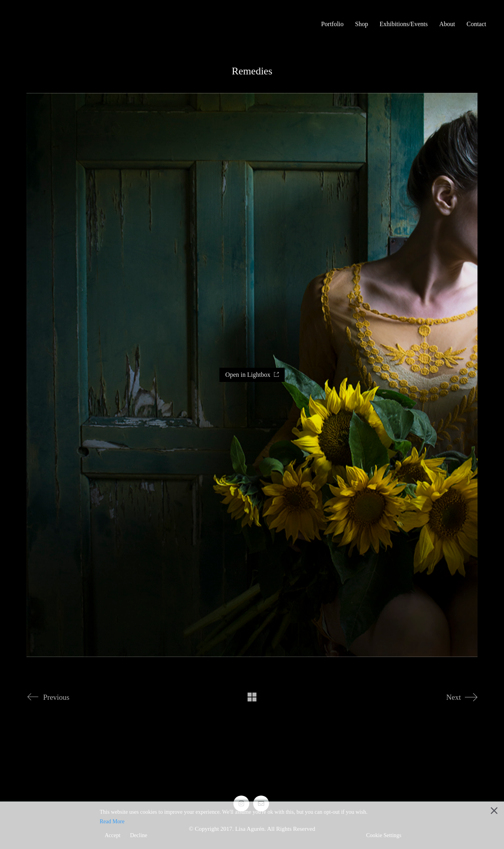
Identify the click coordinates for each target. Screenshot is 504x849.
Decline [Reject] (139, 835)
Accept (113, 835)
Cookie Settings (384, 835)
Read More (112, 821)
